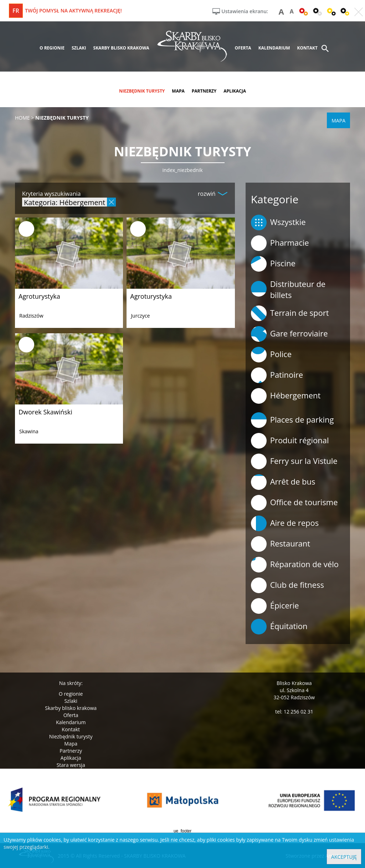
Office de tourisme (294, 503)
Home (22, 118)
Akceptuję (344, 857)
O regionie (71, 694)
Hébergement (286, 396)
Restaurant (281, 544)
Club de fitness (287, 585)
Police (271, 355)
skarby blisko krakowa (121, 48)
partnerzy (204, 91)
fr (16, 11)
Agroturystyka (39, 296)
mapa (178, 91)
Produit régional (290, 441)
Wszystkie (278, 223)
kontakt (307, 48)
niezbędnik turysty (142, 91)
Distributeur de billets (288, 289)
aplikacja (235, 91)
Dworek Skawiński (45, 412)
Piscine (273, 264)
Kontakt (71, 729)
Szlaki (71, 701)
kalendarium (274, 48)
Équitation (279, 627)
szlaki (79, 48)
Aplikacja (71, 758)
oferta (243, 48)
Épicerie (275, 606)
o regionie (52, 48)
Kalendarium (71, 722)
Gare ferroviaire (289, 334)
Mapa (71, 744)
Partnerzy (71, 751)
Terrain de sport (290, 313)
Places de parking (292, 420)
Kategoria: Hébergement (65, 202)
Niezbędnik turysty (71, 736)
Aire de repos (285, 523)
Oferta (71, 715)
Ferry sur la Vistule (294, 461)
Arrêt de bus (283, 482)
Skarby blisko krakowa (71, 708)
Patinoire (277, 375)
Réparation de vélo (295, 565)
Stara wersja (71, 765)
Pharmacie (280, 243)
